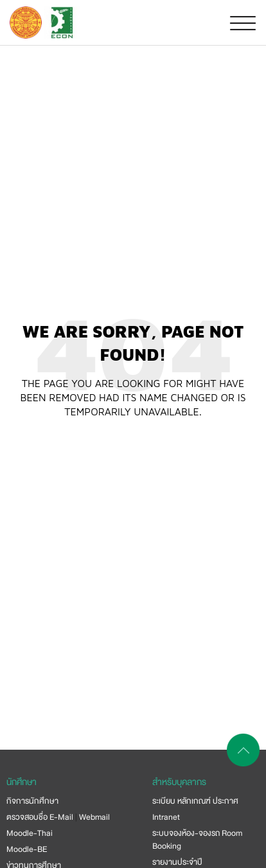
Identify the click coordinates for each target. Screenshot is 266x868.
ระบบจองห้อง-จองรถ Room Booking (197, 840)
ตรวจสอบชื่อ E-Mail (40, 817)
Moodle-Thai (30, 833)
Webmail (94, 817)
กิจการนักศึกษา (32, 801)
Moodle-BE (27, 849)
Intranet (166, 817)
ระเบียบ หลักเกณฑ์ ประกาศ (195, 801)
